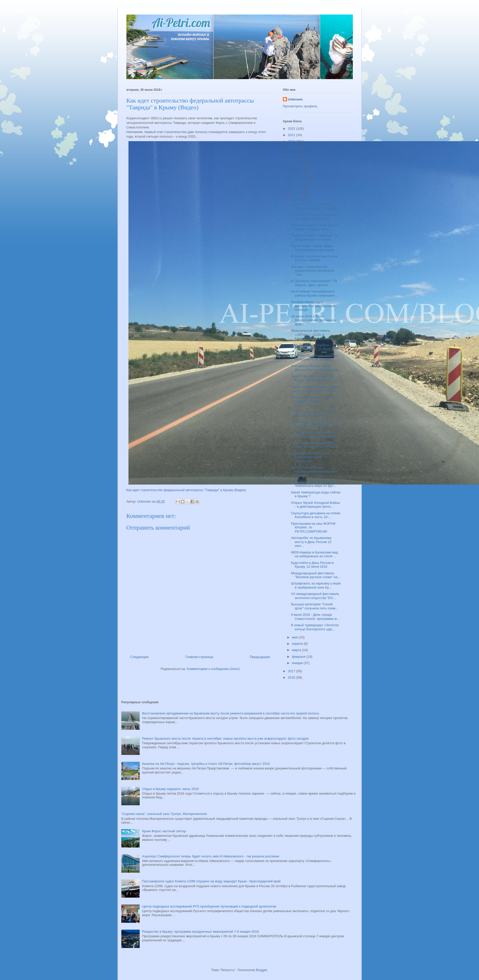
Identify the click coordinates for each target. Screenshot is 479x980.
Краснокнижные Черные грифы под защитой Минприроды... (315, 389)
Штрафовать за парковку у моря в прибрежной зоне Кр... (316, 585)
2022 (292, 129)
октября (298, 173)
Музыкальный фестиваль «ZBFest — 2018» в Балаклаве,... (311, 334)
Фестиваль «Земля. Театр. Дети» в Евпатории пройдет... (315, 368)
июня (296, 199)
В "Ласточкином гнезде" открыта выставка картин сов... (316, 413)
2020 (292, 141)
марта (297, 650)
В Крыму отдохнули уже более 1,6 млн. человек (314, 258)
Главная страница (199, 657)
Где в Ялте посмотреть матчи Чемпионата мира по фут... (314, 484)
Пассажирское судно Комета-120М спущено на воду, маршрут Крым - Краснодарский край (211, 881)
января (298, 663)
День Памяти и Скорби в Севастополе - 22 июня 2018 (315, 347)
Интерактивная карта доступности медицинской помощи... (313, 306)
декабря (299, 160)
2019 (292, 148)
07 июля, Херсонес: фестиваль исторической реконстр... (315, 217)
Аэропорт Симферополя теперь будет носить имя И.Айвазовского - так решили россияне (211, 856)
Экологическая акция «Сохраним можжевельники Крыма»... (314, 471)
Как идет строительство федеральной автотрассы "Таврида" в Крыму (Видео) (186, 490)
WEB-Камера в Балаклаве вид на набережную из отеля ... (314, 554)
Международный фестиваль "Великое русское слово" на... (316, 575)
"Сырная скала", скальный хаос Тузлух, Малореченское (164, 814)
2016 (292, 677)
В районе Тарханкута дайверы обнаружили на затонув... (314, 357)
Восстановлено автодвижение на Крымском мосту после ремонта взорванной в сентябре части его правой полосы (231, 713)
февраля (299, 657)
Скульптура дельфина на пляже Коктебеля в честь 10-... (316, 515)
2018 (292, 154)
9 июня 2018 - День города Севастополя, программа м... (315, 617)
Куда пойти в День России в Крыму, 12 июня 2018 (312, 565)
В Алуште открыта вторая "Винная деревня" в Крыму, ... (316, 206)
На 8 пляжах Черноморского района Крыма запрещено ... (315, 293)
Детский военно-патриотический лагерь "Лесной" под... (316, 424)
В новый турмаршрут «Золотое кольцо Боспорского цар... (315, 627)
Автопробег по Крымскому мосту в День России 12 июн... (311, 542)
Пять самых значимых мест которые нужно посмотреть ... (316, 434)
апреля (298, 644)
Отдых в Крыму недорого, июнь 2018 (170, 789)
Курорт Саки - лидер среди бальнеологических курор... (314, 248)
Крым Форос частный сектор (164, 831)
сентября (299, 179)
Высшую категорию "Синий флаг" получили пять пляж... (315, 606)
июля (296, 192)
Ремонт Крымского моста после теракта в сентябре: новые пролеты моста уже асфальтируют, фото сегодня (225, 738)
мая (295, 637)
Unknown (295, 99)
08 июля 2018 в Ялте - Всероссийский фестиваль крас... (313, 320)
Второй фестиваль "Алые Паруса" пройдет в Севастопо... (311, 401)
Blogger (262, 970)
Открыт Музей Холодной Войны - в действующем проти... (315, 505)
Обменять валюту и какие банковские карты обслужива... (311, 457)
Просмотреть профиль (300, 106)
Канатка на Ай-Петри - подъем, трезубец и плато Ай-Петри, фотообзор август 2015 (206, 764)
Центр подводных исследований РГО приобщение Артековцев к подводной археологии (209, 906)
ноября (298, 166)
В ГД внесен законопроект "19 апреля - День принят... (314, 283)
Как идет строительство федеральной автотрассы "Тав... (313, 271)
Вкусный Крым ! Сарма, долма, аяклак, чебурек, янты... (315, 227)
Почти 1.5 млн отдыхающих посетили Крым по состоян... (315, 445)
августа (298, 186)
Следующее (140, 657)
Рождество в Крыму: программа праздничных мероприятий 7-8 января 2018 (201, 932)
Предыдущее (260, 657)
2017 (292, 671)
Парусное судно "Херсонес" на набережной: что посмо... (315, 237)
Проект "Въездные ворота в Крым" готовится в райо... (312, 378)
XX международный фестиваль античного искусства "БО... (315, 596)
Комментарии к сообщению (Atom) (213, 669)
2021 (292, 135)
